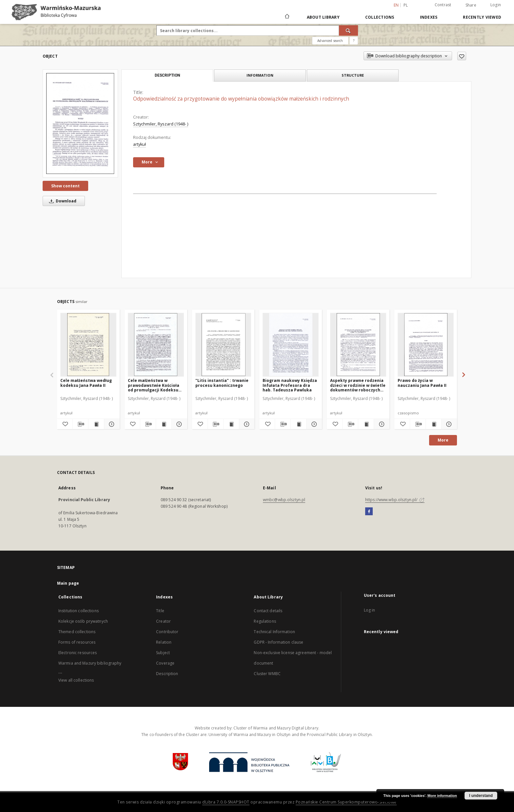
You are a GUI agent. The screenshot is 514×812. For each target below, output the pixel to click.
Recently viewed (482, 17)
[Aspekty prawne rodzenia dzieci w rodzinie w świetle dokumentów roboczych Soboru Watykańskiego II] (358, 345)
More (443, 440)
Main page (68, 583)
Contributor (167, 632)
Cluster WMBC (267, 674)
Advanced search (330, 41)
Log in (370, 610)
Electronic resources (78, 653)
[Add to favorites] (462, 56)
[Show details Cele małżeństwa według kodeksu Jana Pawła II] (111, 424)
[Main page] (287, 17)
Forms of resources (77, 642)
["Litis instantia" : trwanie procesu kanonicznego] (223, 345)
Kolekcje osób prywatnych (83, 621)
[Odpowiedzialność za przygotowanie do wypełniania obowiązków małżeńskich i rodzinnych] (80, 123)
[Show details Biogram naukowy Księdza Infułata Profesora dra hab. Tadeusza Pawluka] (313, 424)
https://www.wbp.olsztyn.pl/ (395, 500)
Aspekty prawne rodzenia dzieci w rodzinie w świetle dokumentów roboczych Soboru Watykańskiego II (358, 385)
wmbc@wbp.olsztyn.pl (284, 500)
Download (62, 201)
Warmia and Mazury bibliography (90, 663)
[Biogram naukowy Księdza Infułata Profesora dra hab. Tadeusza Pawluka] (291, 345)
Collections (380, 17)
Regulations (265, 621)
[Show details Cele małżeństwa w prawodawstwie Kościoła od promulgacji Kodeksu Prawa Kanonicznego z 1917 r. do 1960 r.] (178, 424)
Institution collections (79, 611)
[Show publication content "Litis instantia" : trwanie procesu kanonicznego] (231, 424)
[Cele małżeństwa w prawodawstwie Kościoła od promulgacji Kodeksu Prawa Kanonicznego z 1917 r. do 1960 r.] (156, 345)
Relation (164, 642)
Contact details (268, 611)
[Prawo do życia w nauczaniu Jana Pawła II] (426, 345)
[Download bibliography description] (80, 424)
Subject (163, 653)
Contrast (443, 5)
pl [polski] (406, 5)
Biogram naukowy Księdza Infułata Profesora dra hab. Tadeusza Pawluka (290, 385)
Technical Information (274, 632)
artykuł (139, 144)
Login (496, 5)
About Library (323, 17)
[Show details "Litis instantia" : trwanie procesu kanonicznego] (246, 424)
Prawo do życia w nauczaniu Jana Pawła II (422, 383)
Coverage (165, 663)
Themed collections (77, 632)
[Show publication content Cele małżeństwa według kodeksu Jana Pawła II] (96, 424)
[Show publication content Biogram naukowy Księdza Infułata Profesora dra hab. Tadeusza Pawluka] (298, 424)
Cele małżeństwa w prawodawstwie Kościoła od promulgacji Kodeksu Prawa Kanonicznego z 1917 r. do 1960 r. (154, 385)
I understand (481, 796)
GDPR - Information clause (278, 642)
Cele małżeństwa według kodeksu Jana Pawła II (86, 383)
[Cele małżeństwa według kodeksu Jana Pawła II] (88, 345)
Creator (163, 621)
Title (160, 611)
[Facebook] (369, 512)
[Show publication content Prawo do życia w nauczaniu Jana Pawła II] (434, 424)
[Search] (348, 30)
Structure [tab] (353, 75)
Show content (65, 186)
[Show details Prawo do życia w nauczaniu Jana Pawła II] (448, 424)
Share (471, 5)
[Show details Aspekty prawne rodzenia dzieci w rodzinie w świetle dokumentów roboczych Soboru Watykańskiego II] (381, 424)
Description (167, 674)
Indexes (429, 17)
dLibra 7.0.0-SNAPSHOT (226, 802)
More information (442, 796)
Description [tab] (167, 75)
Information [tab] (260, 75)
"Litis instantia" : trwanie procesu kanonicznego (222, 383)
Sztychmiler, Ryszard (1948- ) (161, 124)
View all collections (76, 680)
